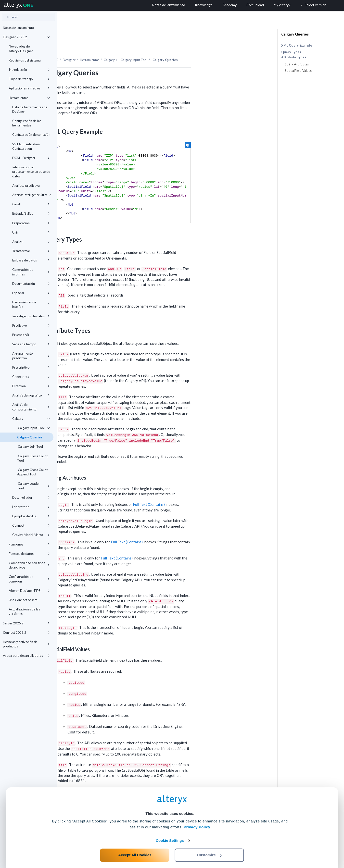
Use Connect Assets (23, 600)
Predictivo (31, 325)
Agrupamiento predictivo (31, 356)
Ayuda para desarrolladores (26, 656)
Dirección (31, 386)
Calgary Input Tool (33, 428)
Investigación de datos (31, 316)
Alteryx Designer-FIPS (29, 591)
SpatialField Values (298, 71)
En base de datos (31, 260)
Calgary (31, 419)
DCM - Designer (31, 158)
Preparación (31, 223)
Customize (209, 846)
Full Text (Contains (173, 545)
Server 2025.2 (26, 623)
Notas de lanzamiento (19, 28)
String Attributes (297, 64)
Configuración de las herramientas (27, 123)
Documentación (31, 284)
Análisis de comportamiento (31, 407)
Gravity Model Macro (31, 535)
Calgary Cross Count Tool (32, 458)
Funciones (29, 544)
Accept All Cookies (135, 846)
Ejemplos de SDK (31, 516)
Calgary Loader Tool (33, 486)
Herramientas (29, 98)
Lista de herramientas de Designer (30, 109)
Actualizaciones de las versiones (24, 611)
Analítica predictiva (26, 186)
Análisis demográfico (31, 395)
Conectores (31, 377)
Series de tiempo (31, 344)
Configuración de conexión (31, 135)
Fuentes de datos (29, 554)
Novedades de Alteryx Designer (21, 49)
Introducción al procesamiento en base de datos (31, 172)
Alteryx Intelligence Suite (32, 195)
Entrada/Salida (31, 213)
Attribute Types (294, 57)
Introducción (29, 70)
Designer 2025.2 (26, 37)
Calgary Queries (30, 437)
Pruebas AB (31, 335)
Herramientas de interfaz (31, 304)
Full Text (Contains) (206, 491)
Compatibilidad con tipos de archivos (29, 565)
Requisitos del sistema (25, 60)
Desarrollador (31, 497)
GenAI (31, 204)
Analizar (31, 242)
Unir (31, 232)
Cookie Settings (170, 832)
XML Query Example (297, 45)
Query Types (291, 52)
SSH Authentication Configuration (26, 146)
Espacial (31, 293)
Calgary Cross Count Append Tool (32, 472)
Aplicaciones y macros (29, 88)
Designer (127, 46)
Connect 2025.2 (26, 632)
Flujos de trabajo (29, 79)
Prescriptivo (31, 367)
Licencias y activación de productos (26, 644)
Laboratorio (31, 507)
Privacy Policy (197, 818)
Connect (31, 525)
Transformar (31, 251)
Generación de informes (31, 272)
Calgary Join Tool (30, 446)
